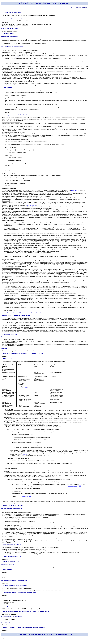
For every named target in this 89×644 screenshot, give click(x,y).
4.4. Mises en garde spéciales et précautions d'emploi (16, 115)
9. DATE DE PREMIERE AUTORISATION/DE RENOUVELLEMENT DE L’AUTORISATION (25, 611)
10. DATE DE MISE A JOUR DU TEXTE (11, 617)
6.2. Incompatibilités (6, 570)
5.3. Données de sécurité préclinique (11, 556)
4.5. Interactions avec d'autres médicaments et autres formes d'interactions (22, 313)
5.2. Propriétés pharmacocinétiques (11, 545)
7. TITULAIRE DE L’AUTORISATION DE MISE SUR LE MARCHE (18, 598)
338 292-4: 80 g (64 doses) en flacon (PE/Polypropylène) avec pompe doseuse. (23, 609)
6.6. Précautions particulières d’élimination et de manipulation (18, 593)
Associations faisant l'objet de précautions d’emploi (15, 315)
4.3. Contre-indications (7, 87)
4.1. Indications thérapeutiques (9, 36)
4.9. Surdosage (5, 499)
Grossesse (4, 337)
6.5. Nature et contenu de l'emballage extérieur (14, 586)
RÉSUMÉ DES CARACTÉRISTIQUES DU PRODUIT (44, 3)
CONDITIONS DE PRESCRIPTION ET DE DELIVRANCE (44, 634)
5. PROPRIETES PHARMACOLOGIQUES (12, 506)
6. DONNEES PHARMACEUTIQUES (11, 562)
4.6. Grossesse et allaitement (9, 334)
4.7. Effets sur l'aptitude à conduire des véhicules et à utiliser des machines (22, 353)
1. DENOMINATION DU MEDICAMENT (11, 13)
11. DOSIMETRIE (5, 622)
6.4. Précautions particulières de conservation (14, 580)
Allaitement (4, 348)
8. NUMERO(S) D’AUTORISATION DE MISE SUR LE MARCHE (18, 606)
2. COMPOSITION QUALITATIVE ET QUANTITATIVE (15, 18)
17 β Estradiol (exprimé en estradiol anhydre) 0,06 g (16, 21)
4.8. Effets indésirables (7, 359)
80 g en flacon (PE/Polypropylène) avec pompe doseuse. (17, 588)
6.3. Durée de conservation (8, 575)
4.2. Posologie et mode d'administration (12, 46)
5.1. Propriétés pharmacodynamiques (11, 508)
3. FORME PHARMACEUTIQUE (9, 28)
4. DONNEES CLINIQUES (8, 34)
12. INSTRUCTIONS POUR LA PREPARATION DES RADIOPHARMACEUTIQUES (23, 627)
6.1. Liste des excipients (8, 564)
